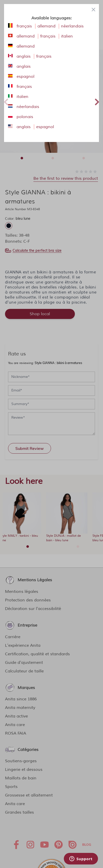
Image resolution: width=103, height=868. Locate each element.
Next (97, 101)
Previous (6, 101)
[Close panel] (93, 10)
